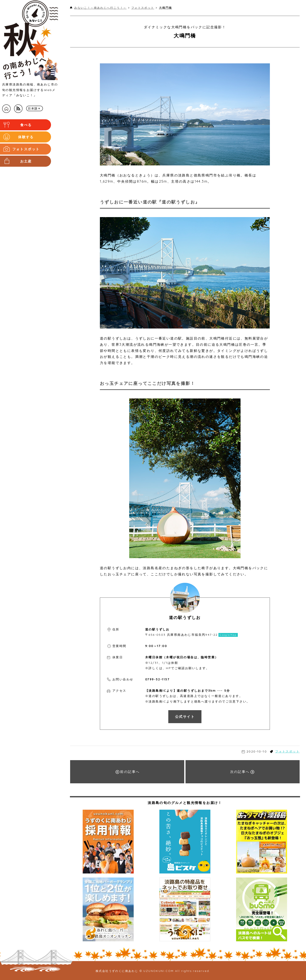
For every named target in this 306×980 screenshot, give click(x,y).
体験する (26, 136)
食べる (26, 124)
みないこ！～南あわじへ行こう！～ (100, 8)
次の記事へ (242, 772)
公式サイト (185, 717)
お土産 (26, 158)
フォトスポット (26, 147)
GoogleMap (228, 635)
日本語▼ (34, 108)
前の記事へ (127, 772)
